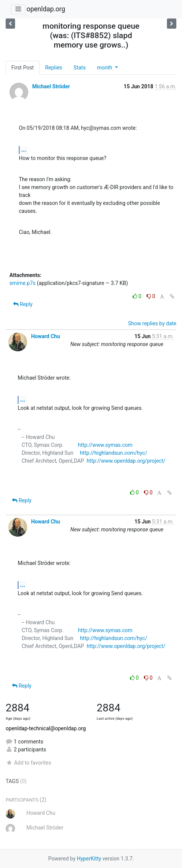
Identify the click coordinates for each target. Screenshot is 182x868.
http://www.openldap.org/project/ (126, 461)
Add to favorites (28, 763)
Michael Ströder (51, 86)
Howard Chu (45, 336)
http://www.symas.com (105, 445)
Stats (80, 68)
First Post (23, 68)
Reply (23, 304)
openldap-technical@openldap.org (46, 728)
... (24, 150)
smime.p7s (22, 283)
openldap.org (46, 9)
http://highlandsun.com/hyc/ (114, 453)
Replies (54, 68)
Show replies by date (152, 323)
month (105, 68)
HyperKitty (89, 859)
